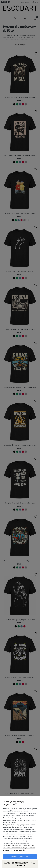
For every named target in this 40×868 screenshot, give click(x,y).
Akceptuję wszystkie (20, 857)
